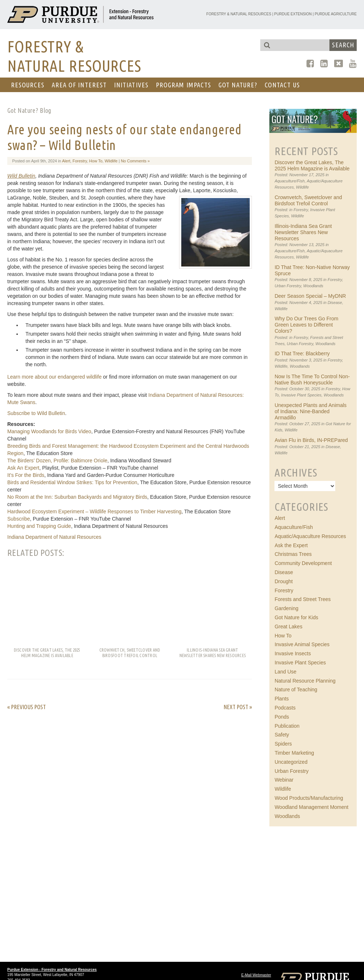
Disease (335, 303)
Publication (287, 726)
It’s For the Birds (26, 475)
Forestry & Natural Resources (239, 14)
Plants (282, 699)
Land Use (285, 672)
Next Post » (238, 707)
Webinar (284, 780)
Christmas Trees (293, 554)
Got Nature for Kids (296, 617)
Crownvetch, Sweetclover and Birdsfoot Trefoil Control (308, 200)
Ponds (282, 717)
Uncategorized (291, 762)
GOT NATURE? (238, 85)
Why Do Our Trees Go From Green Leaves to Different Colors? (306, 325)
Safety (282, 735)
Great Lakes (288, 627)
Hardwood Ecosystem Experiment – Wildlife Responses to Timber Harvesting (94, 511)
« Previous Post (27, 707)
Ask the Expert (291, 545)
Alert (66, 161)
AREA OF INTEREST (79, 85)
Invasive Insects (293, 653)
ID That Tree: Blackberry (302, 353)
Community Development (303, 563)
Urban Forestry (288, 286)
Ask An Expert (23, 468)
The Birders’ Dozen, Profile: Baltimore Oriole (57, 461)
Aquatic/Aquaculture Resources (310, 536)
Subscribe (19, 519)
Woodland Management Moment (311, 807)
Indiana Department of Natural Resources (54, 537)
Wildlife (111, 161)
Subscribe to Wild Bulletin (36, 413)
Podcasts (285, 708)
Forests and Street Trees (302, 599)
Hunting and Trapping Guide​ (39, 526)
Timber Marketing (294, 753)
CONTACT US (282, 85)
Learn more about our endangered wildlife (54, 377)
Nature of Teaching (296, 689)
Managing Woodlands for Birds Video (49, 431)
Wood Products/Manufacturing (309, 798)
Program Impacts (183, 85)
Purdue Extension (293, 14)
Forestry (80, 161)
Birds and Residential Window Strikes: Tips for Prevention (72, 482)
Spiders (283, 744)
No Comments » (135, 161)
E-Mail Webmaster (256, 975)
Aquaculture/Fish (290, 181)
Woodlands (313, 286)
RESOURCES (28, 85)
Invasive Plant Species (301, 395)
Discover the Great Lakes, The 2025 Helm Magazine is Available (312, 165)
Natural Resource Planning (305, 681)
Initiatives (131, 85)
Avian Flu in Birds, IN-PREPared (311, 440)
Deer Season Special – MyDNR (310, 296)
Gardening (286, 608)
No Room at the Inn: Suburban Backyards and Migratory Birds (77, 497)
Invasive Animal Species (302, 644)
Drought (284, 581)
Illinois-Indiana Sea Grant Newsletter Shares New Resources (303, 232)
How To (96, 161)
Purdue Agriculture (336, 14)
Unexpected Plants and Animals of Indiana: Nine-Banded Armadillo (310, 411)
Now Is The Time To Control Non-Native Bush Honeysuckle (312, 380)
